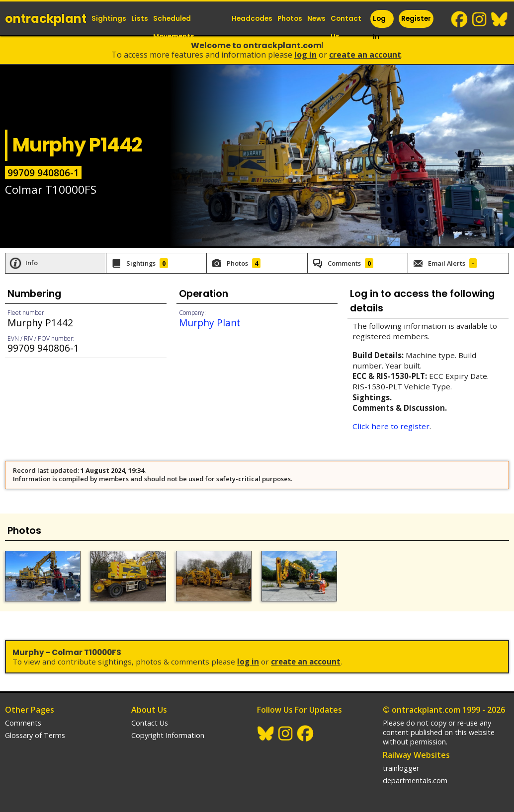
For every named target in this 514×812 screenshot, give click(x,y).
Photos (290, 19)
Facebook (460, 19)
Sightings (109, 19)
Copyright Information (168, 735)
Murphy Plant (210, 323)
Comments (23, 723)
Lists (140, 19)
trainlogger (401, 768)
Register (416, 19)
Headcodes (252, 19)
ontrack (46, 19)
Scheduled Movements (174, 28)
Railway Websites (416, 755)
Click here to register (391, 426)
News (316, 19)
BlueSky (500, 19)
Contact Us (346, 28)
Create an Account (365, 55)
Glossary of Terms (35, 735)
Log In (379, 28)
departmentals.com (415, 780)
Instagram (480, 19)
